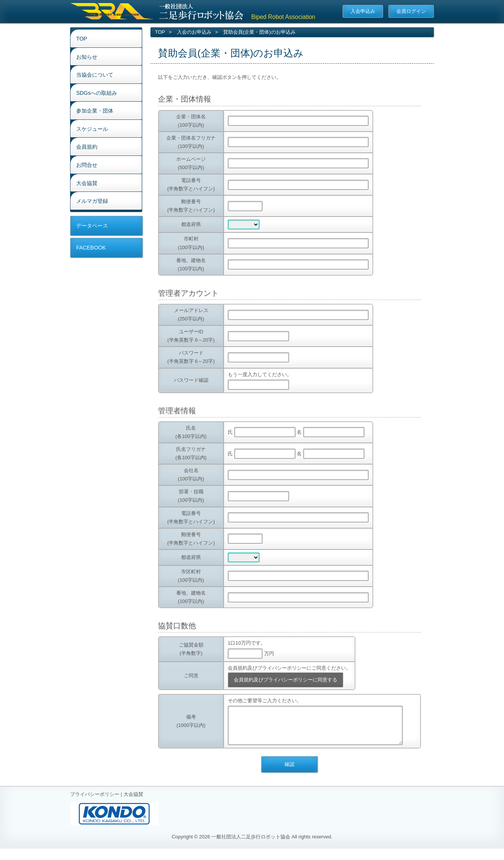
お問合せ (87, 165)
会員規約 (87, 147)
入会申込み (363, 11)
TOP (82, 39)
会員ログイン (411, 11)
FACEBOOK (91, 248)
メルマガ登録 (92, 201)
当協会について (95, 75)
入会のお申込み (194, 32)
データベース (92, 226)
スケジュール (92, 129)
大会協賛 (87, 183)
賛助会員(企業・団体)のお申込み (259, 32)
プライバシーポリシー (95, 802)
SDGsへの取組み (97, 93)
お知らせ (87, 57)
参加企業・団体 (95, 111)
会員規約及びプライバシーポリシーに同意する (286, 680)
